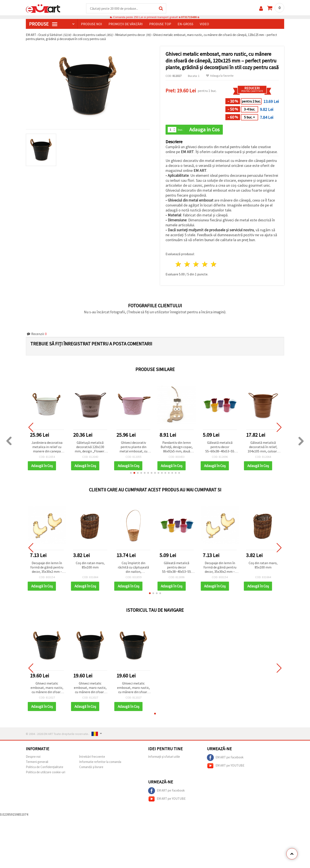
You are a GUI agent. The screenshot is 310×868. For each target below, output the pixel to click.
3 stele (196, 264)
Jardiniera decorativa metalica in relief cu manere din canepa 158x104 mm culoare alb (47, 447)
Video (204, 24)
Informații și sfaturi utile (164, 757)
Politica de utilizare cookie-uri (46, 772)
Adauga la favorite (220, 76)
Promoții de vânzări (126, 24)
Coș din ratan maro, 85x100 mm (90, 565)
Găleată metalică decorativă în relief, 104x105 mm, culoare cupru (263, 447)
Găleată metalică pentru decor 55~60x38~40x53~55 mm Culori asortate (220, 447)
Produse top (160, 24)
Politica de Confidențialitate (45, 767)
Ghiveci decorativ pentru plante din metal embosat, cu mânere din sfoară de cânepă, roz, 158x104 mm (133, 447)
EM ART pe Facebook (225, 758)
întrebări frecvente (92, 757)
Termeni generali (37, 762)
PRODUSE (43, 24)
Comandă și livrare (91, 767)
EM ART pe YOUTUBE (226, 766)
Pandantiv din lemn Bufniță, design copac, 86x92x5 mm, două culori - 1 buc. (177, 447)
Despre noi (33, 757)
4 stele (205, 264)
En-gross (185, 24)
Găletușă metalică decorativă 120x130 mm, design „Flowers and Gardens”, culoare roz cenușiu (90, 447)
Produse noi (91, 24)
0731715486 (189, 17)
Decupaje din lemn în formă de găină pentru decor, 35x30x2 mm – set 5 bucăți (47, 568)
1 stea (179, 264)
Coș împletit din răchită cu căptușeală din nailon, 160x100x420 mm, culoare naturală (133, 568)
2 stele (187, 264)
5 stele (214, 264)
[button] (131, 473)
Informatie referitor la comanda (100, 762)
